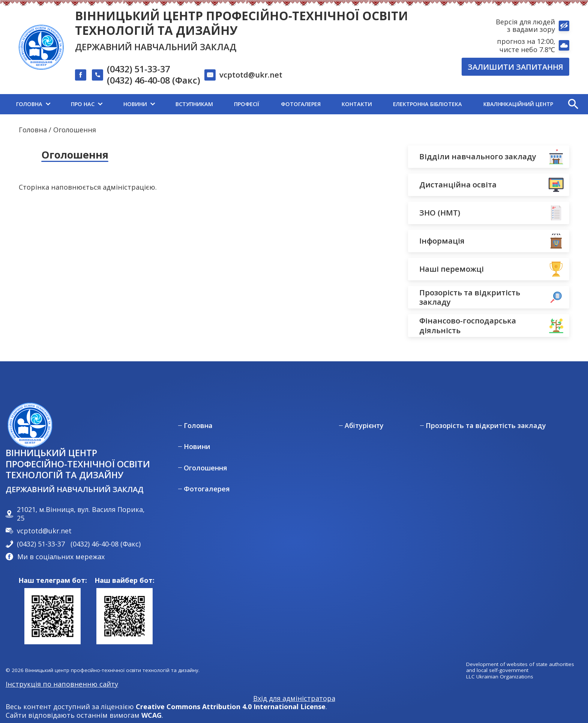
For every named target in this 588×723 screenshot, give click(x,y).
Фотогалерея (207, 489)
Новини (197, 447)
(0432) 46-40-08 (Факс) (154, 81)
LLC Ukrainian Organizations (500, 677)
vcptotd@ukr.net (251, 75)
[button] (573, 104)
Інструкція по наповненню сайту (62, 684)
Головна (33, 130)
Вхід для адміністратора (294, 698)
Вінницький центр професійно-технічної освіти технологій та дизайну (241, 23)
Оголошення (205, 468)
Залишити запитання (515, 67)
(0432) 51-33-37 (138, 69)
